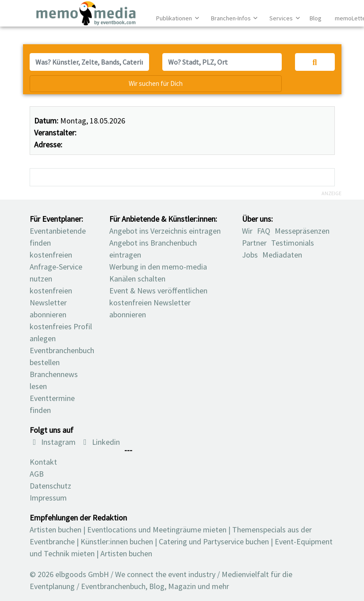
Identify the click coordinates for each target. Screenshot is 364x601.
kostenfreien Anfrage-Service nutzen (56, 267)
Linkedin (100, 442)
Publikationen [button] (175, 18)
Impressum (48, 498)
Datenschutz (50, 486)
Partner (254, 243)
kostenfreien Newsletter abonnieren (51, 302)
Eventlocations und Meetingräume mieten (157, 530)
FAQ (264, 231)
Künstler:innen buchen (117, 541)
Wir (247, 231)
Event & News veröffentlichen (158, 291)
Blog (316, 18)
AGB (37, 474)
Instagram (53, 442)
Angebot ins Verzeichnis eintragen (165, 231)
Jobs (250, 255)
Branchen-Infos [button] (232, 18)
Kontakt (43, 462)
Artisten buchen (56, 530)
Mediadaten (282, 255)
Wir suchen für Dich (156, 83)
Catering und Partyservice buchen (214, 541)
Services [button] (282, 18)
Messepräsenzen (302, 231)
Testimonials (293, 243)
